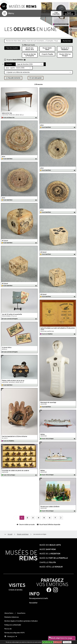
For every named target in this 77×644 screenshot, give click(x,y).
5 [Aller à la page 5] (44, 518)
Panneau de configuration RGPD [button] (14, 633)
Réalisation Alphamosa (11, 617)
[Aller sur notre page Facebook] (49, 590)
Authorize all (48, 642)
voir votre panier (36, 78)
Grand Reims (21, 613)
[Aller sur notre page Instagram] (56, 590)
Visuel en (16, 60)
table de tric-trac (7, 113)
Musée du (30, 55)
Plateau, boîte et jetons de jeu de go (13, 381)
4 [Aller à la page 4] (38, 518)
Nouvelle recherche (13, 78)
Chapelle (47, 54)
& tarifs (38, 598)
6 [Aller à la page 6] (50, 518)
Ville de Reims (9, 613)
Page (56, 13)
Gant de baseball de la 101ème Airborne (15, 437)
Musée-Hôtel (65, 55)
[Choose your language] (11, 637)
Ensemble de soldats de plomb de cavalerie (15, 471)
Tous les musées (12, 48)
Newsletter (33, 603)
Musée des (30, 49)
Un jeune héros (7, 348)
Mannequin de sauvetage (48, 403)
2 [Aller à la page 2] (27, 518)
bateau (43, 434)
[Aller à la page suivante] (61, 518)
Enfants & (16, 590)
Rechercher (67, 41)
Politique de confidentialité (13, 625)
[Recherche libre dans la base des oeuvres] (33, 41)
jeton (42, 125)
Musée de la (65, 49)
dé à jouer (5, 241)
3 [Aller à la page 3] (33, 518)
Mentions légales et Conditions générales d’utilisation (21, 621)
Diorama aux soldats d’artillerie (50, 507)
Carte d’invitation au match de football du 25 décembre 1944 (58, 329)
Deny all (58, 642)
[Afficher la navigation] (5, 13)
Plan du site (8, 629)
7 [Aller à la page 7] (55, 518)
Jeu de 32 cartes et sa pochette (12, 314)
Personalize (67, 642)
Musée (69, 13)
